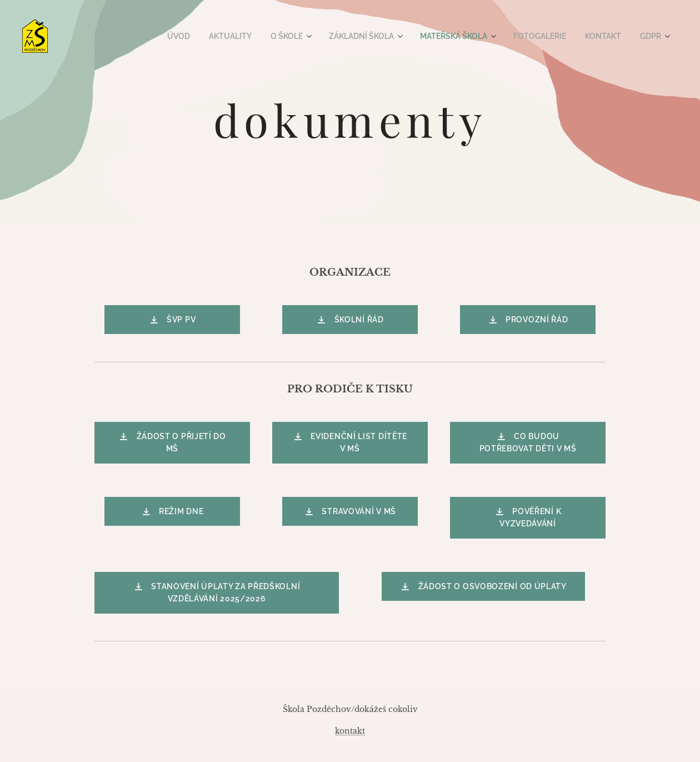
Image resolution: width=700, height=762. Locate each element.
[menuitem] (198, 36)
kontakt (350, 731)
